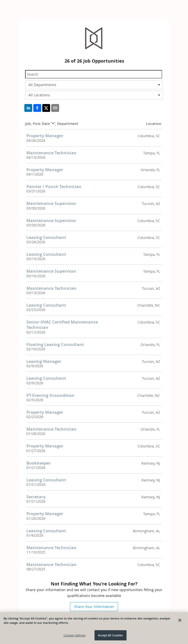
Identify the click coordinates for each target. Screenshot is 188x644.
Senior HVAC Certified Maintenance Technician (62, 325)
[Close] (180, 620)
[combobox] (94, 85)
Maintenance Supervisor (51, 203)
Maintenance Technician (51, 153)
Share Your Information (94, 607)
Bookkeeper (39, 463)
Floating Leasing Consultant (55, 344)
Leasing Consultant (46, 237)
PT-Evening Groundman (50, 395)
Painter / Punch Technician (54, 187)
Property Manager (45, 136)
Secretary (36, 497)
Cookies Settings (75, 635)
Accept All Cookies (110, 635)
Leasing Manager (44, 361)
